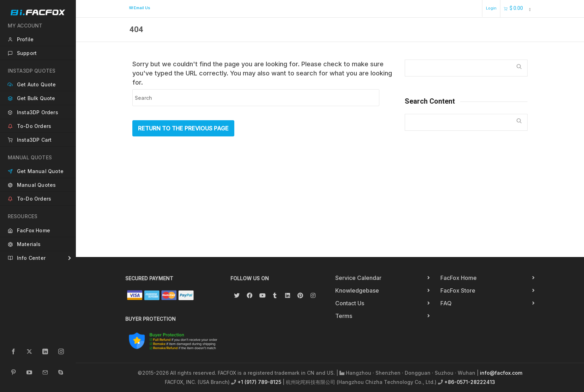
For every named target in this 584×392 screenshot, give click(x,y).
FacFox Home (459, 278)
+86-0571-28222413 (470, 382)
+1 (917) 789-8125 (259, 382)
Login (491, 8)
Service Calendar (358, 278)
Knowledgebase (357, 290)
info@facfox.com (501, 373)
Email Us (140, 8)
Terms (344, 316)
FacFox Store (458, 290)
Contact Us (350, 303)
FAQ (446, 303)
